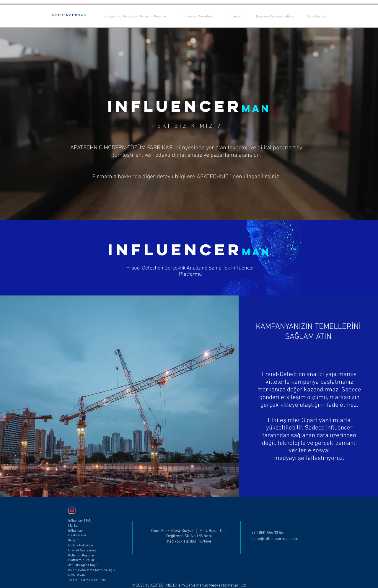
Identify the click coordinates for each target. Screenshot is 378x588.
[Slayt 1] (189, 205)
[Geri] (32, 124)
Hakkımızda (77, 535)
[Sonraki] (346, 124)
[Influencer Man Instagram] (72, 510)
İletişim (74, 540)
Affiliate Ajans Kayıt (83, 565)
